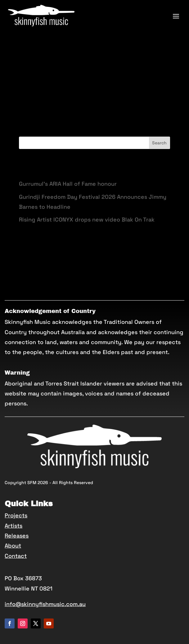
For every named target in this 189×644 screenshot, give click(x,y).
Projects (16, 515)
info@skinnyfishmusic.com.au (45, 604)
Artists (13, 526)
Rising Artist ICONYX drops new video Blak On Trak (87, 219)
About (13, 546)
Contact (16, 556)
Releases (17, 536)
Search (159, 143)
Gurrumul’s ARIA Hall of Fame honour (68, 184)
